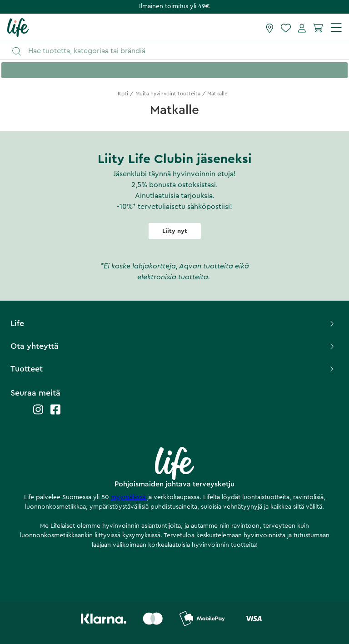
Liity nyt (175, 231)
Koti (123, 94)
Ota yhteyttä (173, 346)
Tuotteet (173, 369)
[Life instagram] (38, 414)
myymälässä (129, 497)
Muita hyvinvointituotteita (168, 94)
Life (173, 323)
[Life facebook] (55, 414)
